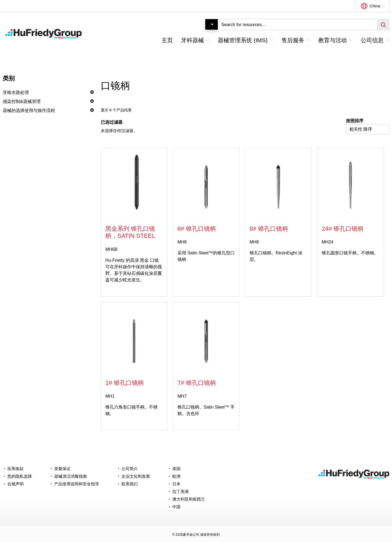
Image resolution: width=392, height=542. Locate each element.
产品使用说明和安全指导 (77, 484)
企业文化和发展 (136, 476)
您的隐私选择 (20, 476)
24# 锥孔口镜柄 (343, 229)
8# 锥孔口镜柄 (269, 229)
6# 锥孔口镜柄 (197, 229)
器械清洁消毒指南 (71, 476)
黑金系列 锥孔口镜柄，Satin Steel (130, 232)
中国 (176, 507)
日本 (176, 484)
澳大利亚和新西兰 (189, 499)
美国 (176, 469)
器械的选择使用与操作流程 (29, 110)
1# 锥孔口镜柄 (125, 383)
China (375, 6)
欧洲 (176, 476)
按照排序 (355, 121)
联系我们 (130, 484)
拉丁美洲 (180, 491)
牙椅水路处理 (16, 92)
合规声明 (16, 484)
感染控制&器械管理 (22, 101)
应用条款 (16, 469)
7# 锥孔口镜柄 (197, 383)
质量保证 (62, 469)
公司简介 (130, 469)
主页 (167, 40)
